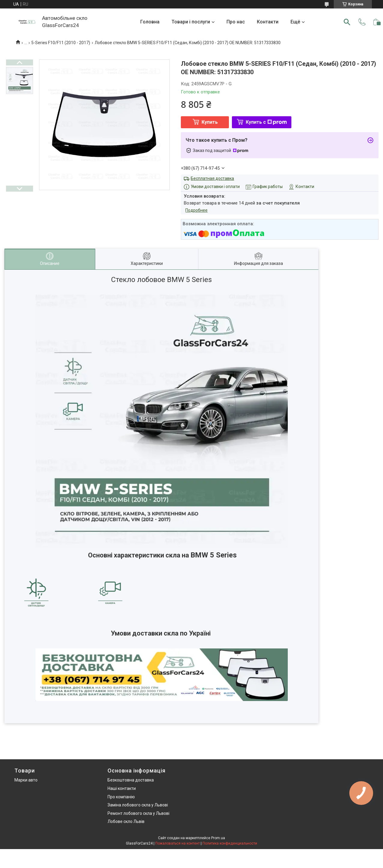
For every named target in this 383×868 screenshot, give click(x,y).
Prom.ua (218, 838)
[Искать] (347, 22)
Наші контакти (122, 788)
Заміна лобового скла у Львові (138, 805)
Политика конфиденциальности (230, 843)
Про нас (236, 22)
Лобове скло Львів (126, 821)
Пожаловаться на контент (178, 843)
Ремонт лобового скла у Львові (138, 813)
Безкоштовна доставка (131, 780)
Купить (210, 122)
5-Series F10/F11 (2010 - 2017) (61, 43)
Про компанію (121, 797)
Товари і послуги (191, 22)
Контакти (268, 22)
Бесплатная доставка (212, 178)
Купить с (266, 122)
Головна (150, 22)
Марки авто (26, 780)
